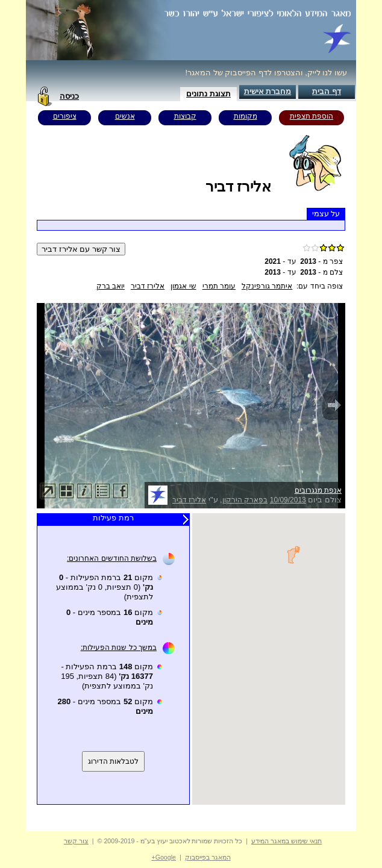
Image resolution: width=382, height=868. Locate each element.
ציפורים (65, 116)
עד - (280, 261)
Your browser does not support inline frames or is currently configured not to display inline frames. (269, 659)
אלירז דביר (148, 286)
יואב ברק (111, 286)
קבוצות (185, 116)
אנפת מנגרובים (318, 490)
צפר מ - (321, 261)
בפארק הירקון (245, 500)
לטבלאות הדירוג (113, 761)
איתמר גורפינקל (267, 286)
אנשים (125, 116)
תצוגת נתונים (208, 94)
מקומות (246, 116)
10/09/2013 (288, 500)
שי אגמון (183, 286)
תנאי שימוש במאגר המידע (286, 841)
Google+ (164, 857)
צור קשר (76, 841)
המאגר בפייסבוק (208, 857)
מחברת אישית (268, 91)
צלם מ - (321, 272)
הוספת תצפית (312, 116)
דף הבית (327, 91)
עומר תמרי (219, 286)
